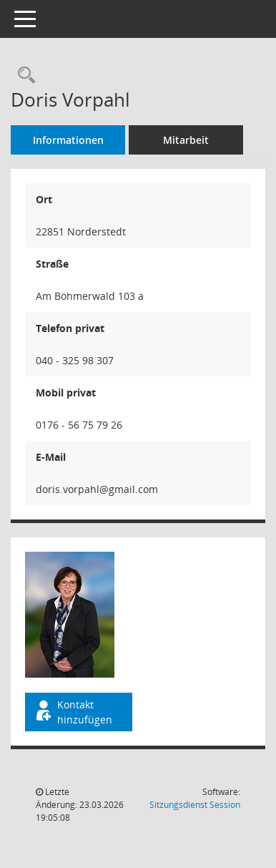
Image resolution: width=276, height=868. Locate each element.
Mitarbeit (186, 140)
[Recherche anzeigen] (23, 75)
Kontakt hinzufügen (73, 712)
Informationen (68, 140)
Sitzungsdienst (195, 805)
